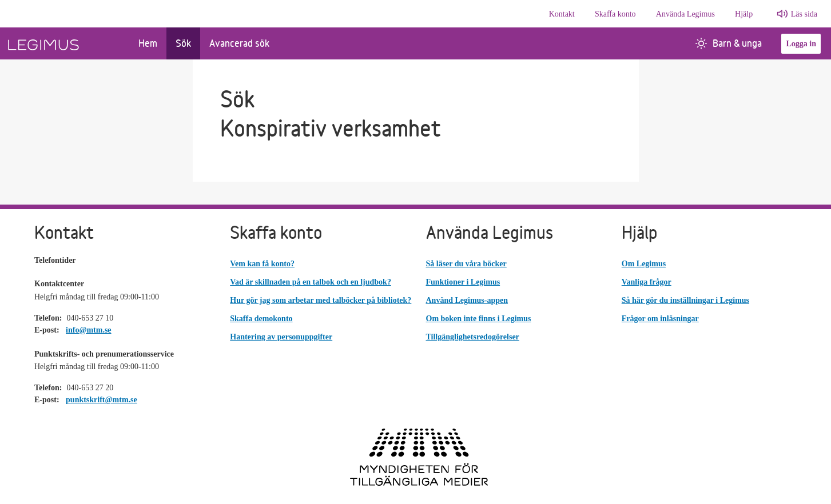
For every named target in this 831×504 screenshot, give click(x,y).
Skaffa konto (615, 14)
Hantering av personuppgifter (281, 337)
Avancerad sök (239, 43)
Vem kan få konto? (262, 264)
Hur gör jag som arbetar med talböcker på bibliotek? (321, 300)
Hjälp (744, 14)
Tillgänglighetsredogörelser (473, 337)
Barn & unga (729, 43)
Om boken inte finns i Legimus (479, 319)
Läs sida (804, 14)
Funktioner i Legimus (463, 282)
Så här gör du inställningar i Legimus (685, 300)
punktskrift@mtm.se (102, 400)
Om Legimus (644, 264)
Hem (148, 43)
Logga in (801, 44)
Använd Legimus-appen (467, 300)
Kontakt (562, 14)
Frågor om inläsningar (660, 319)
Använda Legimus (685, 14)
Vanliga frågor (647, 282)
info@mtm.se (89, 330)
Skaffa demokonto (261, 319)
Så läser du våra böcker (466, 264)
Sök (183, 43)
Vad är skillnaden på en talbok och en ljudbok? (311, 282)
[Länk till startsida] (65, 43)
